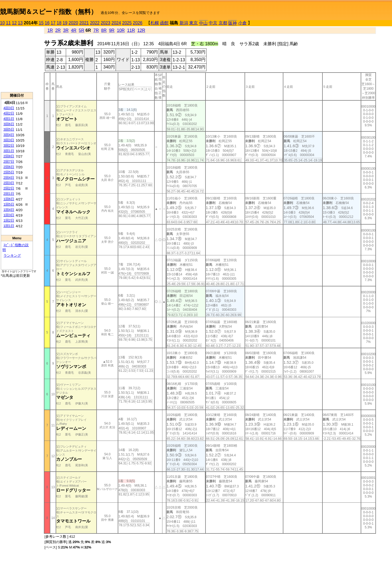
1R (50, 30)
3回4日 (9, 135)
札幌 (155, 23)
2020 (73, 23)
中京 (213, 23)
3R (66, 30)
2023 (105, 23)
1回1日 (9, 226)
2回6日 (9, 167)
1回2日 (9, 220)
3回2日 (9, 145)
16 (47, 23)
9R (112, 30)
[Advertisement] (17, 59)
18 (59, 23)
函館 (164, 23)
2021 (84, 23)
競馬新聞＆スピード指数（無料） (49, 12)
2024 (116, 23)
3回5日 (9, 129)
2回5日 (9, 172)
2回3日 (9, 183)
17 (53, 23)
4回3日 (9, 108)
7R (96, 30)
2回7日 (9, 162)
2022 (95, 23)
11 (8, 23)
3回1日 (9, 151)
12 (14, 23)
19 (65, 23)
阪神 (233, 23)
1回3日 (9, 215)
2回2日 (9, 188)
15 (41, 23)
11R (131, 30)
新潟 (184, 23)
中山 (203, 23)
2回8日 (9, 156)
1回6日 (9, 199)
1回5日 (9, 204)
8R (104, 30)
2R (58, 30)
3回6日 (9, 124)
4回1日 (9, 119)
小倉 (242, 23)
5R (82, 30)
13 (20, 23)
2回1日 (9, 194)
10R (121, 30)
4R (74, 30)
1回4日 (9, 210)
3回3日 (9, 140)
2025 (127, 23)
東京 (193, 23)
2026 (138, 23)
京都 (223, 23)
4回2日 (9, 113)
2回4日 (9, 178)
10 (2, 23)
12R (141, 30)
